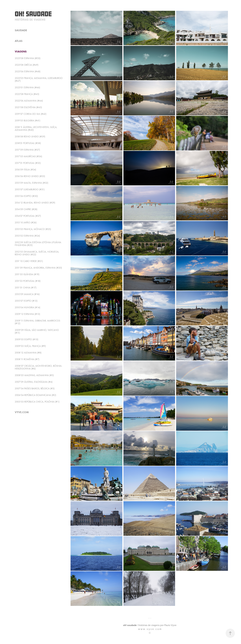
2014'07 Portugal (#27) (28, 216)
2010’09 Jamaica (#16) (27, 294)
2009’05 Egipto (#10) (27, 339)
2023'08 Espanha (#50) (28, 58)
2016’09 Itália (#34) (25, 170)
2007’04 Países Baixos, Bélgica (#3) (35, 388)
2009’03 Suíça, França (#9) (30, 346)
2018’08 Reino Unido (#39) (30, 137)
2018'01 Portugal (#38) (28, 143)
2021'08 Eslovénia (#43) (28, 107)
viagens (21, 52)
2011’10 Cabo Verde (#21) (29, 261)
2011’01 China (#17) (26, 288)
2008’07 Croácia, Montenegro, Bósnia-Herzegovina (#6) (39, 367)
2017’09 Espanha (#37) (27, 150)
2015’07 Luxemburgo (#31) (30, 189)
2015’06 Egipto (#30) (26, 196)
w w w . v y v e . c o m (150, 629)
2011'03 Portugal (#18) (28, 281)
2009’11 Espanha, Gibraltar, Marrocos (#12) (37, 322)
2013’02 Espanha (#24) (27, 236)
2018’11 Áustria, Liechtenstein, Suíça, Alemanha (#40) (36, 129)
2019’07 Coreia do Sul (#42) (31, 114)
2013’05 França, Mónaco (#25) (33, 229)
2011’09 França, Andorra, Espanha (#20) (38, 268)
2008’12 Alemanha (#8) (28, 353)
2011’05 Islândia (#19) (27, 274)
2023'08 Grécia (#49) (27, 65)
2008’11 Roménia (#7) (27, 359)
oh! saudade (130, 625)
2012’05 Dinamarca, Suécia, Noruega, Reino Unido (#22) (37, 253)
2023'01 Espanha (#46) (27, 87)
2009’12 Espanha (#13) (27, 314)
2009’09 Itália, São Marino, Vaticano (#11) (37, 331)
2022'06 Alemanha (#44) (29, 101)
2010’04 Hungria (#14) (28, 307)
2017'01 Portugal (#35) (28, 163)
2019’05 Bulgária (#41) (28, 121)
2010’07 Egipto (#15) (26, 301)
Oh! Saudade (33, 14)
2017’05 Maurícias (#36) (28, 156)
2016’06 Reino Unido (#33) (30, 176)
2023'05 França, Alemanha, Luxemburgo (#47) (39, 79)
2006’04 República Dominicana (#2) (35, 395)
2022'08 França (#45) (27, 94)
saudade (21, 30)
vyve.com (22, 412)
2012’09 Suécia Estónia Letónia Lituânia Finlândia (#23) (38, 244)
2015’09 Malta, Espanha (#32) (32, 183)
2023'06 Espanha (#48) (28, 71)
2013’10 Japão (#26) (26, 222)
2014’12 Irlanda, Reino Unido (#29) (35, 203)
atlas (19, 41)
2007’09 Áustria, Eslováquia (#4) (34, 382)
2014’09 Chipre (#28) (26, 209)
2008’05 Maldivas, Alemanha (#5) (34, 375)
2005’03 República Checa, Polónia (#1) (37, 402)
